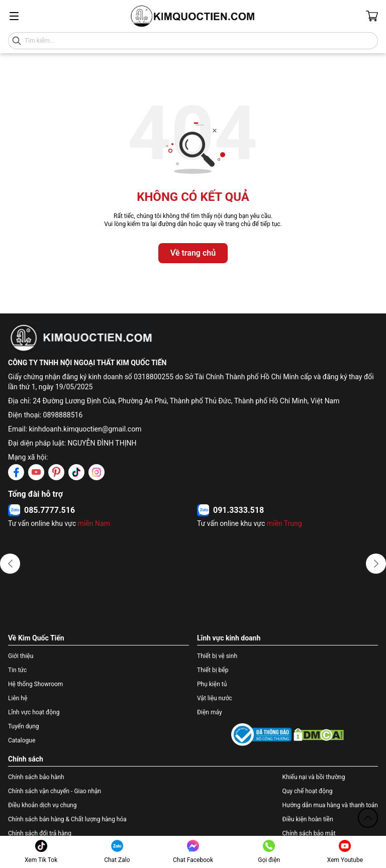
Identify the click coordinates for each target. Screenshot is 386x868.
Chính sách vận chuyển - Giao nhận (55, 791)
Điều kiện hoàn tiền (307, 819)
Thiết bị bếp (213, 670)
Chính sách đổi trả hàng (40, 833)
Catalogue (22, 740)
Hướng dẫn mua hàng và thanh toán (330, 805)
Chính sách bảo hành (36, 777)
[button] (10, 564)
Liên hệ (18, 698)
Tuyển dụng (24, 726)
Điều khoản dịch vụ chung (42, 805)
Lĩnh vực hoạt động (34, 712)
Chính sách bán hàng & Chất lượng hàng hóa (67, 819)
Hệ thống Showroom (35, 684)
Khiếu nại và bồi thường (313, 777)
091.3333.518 (238, 510)
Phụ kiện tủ (212, 684)
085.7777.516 (50, 510)
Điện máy (210, 712)
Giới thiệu (21, 656)
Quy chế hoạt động (307, 791)
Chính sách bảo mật (309, 833)
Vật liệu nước (215, 698)
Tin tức (17, 670)
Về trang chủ (193, 253)
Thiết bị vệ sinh (217, 656)
